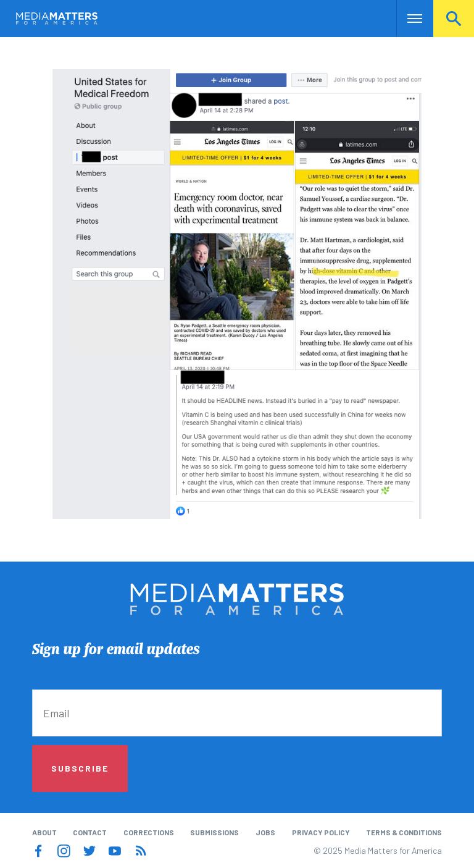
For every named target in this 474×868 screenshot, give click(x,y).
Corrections (149, 832)
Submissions (214, 832)
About (44, 832)
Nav (407, 19)
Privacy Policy (321, 832)
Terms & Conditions (404, 832)
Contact (90, 832)
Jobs (265, 832)
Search (454, 19)
